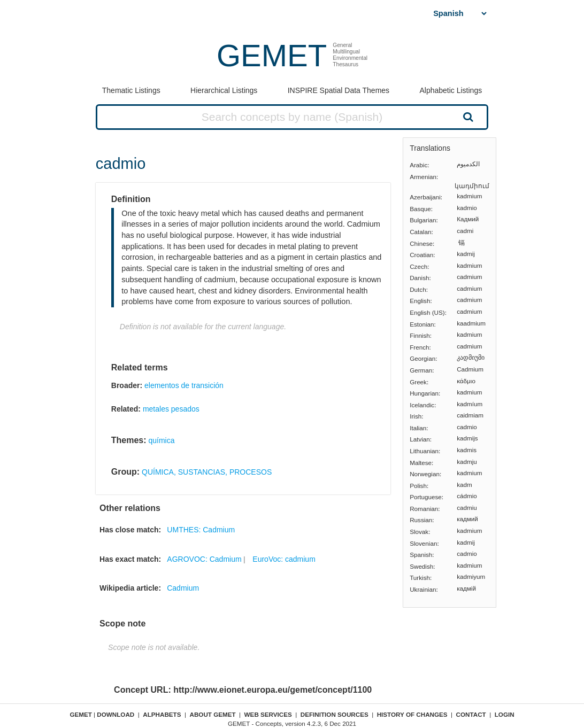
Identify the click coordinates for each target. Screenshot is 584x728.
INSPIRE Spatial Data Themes (339, 90)
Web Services (268, 714)
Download (116, 714)
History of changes (412, 714)
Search (467, 117)
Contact (471, 714)
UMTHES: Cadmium (201, 530)
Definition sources (335, 714)
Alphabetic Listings (451, 90)
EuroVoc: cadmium (284, 559)
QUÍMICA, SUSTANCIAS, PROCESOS (207, 472)
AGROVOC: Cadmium (204, 559)
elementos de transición (184, 385)
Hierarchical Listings (224, 90)
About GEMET (213, 714)
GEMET (272, 55)
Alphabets (162, 714)
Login (505, 714)
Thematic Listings (131, 90)
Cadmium (183, 588)
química (161, 440)
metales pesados (171, 409)
